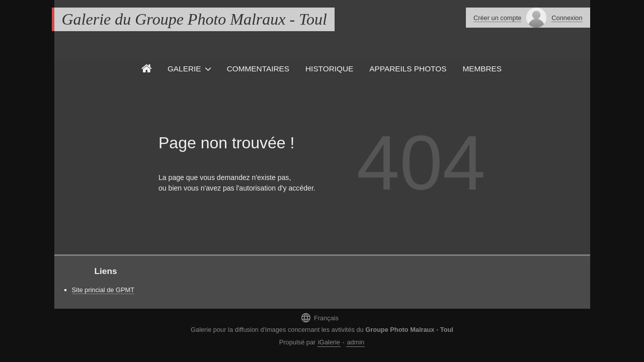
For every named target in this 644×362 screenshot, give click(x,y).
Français (319, 318)
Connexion (567, 18)
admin (355, 342)
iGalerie (329, 342)
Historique (329, 69)
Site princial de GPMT (103, 290)
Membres (482, 69)
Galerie (184, 69)
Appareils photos (408, 69)
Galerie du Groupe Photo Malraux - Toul (194, 19)
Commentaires (258, 69)
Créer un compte (497, 18)
